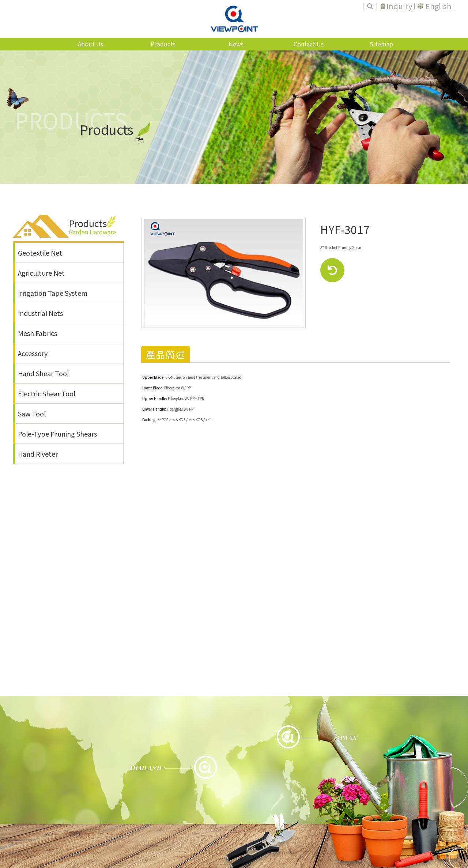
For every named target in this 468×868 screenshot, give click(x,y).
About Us (90, 44)
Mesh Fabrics (37, 333)
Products (163, 44)
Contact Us (309, 44)
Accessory (33, 353)
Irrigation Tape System (53, 293)
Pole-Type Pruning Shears (57, 434)
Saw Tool (32, 414)
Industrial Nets (40, 313)
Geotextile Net (40, 253)
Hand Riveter (38, 454)
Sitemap (381, 44)
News (236, 44)
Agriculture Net (41, 273)
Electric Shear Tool (47, 393)
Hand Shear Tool (43, 373)
